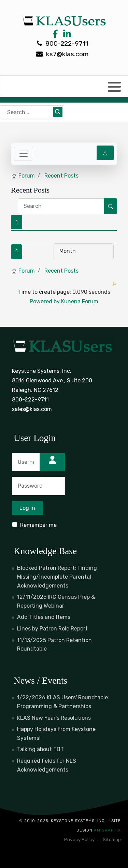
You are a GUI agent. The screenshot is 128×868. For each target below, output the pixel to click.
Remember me (38, 525)
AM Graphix (107, 830)
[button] (114, 87)
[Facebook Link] (55, 36)
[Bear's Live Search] (27, 112)
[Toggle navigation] (24, 154)
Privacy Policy (79, 839)
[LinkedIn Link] (66, 36)
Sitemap (112, 839)
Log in (27, 508)
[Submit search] (58, 112)
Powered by (45, 301)
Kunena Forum (80, 301)
